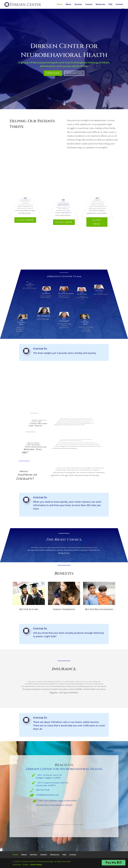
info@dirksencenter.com (49, 796)
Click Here (25, 220)
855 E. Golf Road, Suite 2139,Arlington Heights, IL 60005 (49, 778)
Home (60, 4)
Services (78, 4)
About (68, 4)
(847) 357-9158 (46, 790)
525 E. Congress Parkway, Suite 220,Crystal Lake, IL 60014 (52, 785)
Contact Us (74, 73)
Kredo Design (36, 864)
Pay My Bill (114, 863)
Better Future (29, 611)
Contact (119, 4)
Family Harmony (64, 611)
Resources (100, 4)
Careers (89, 4)
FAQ (110, 4)
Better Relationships (99, 611)
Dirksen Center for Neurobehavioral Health (64, 770)
